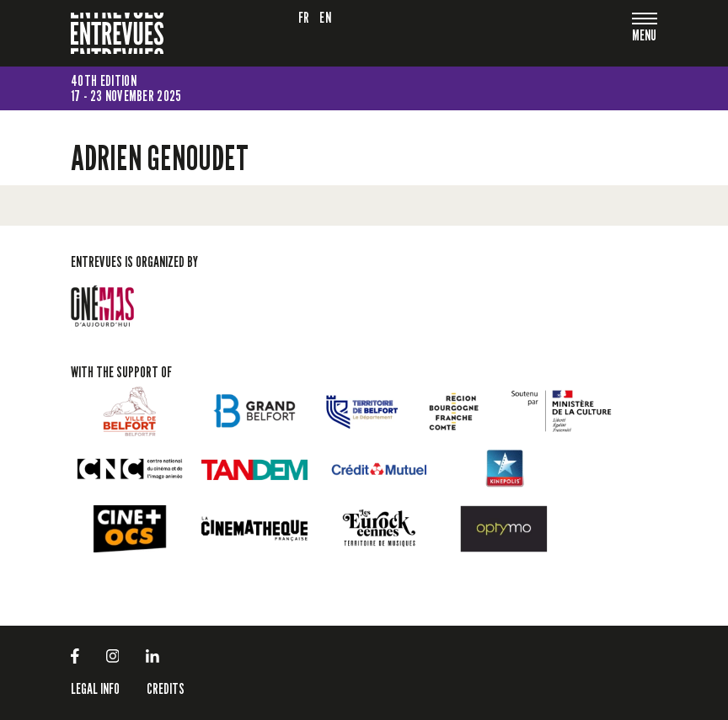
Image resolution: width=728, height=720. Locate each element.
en (325, 17)
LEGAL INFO (95, 688)
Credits (166, 688)
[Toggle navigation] (645, 37)
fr (304, 17)
